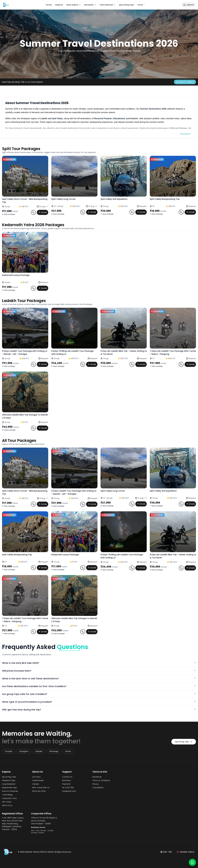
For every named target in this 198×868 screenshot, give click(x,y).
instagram (24, 751)
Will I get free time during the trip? (99, 710)
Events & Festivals (11, 791)
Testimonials (39, 780)
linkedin (39, 751)
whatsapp (54, 751)
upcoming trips (126, 5)
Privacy (96, 784)
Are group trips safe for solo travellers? (99, 694)
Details (43, 212)
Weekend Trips (9, 780)
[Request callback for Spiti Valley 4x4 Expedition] (132, 212)
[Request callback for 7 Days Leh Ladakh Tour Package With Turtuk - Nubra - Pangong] (181, 364)
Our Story (37, 777)
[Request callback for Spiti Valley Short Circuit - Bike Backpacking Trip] (33, 212)
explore (59, 5)
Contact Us (68, 777)
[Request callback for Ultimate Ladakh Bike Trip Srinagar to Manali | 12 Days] (33, 428)
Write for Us (8, 805)
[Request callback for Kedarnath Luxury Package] (33, 288)
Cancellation (99, 788)
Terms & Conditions (102, 780)
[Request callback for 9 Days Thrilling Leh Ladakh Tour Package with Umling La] (83, 364)
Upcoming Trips (184, 744)
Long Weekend (9, 784)
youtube (9, 751)
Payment (67, 784)
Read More (187, 134)
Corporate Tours (10, 798)
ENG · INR (166, 852)
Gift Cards (7, 802)
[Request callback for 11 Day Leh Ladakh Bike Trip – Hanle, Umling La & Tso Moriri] (132, 364)
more (141, 5)
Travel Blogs (8, 795)
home (49, 5)
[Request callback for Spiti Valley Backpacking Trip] (181, 212)
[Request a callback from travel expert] (185, 82)
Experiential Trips (10, 788)
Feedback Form (70, 791)
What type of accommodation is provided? (99, 702)
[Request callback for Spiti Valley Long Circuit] (83, 212)
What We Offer (40, 791)
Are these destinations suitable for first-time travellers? (99, 686)
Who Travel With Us (42, 788)
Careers (36, 784)
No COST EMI (69, 788)
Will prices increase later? (99, 671)
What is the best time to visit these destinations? (99, 679)
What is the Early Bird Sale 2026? (99, 663)
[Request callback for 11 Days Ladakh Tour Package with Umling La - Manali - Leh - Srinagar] (33, 364)
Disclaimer (98, 777)
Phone (68, 751)
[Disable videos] (186, 852)
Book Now (67, 780)
